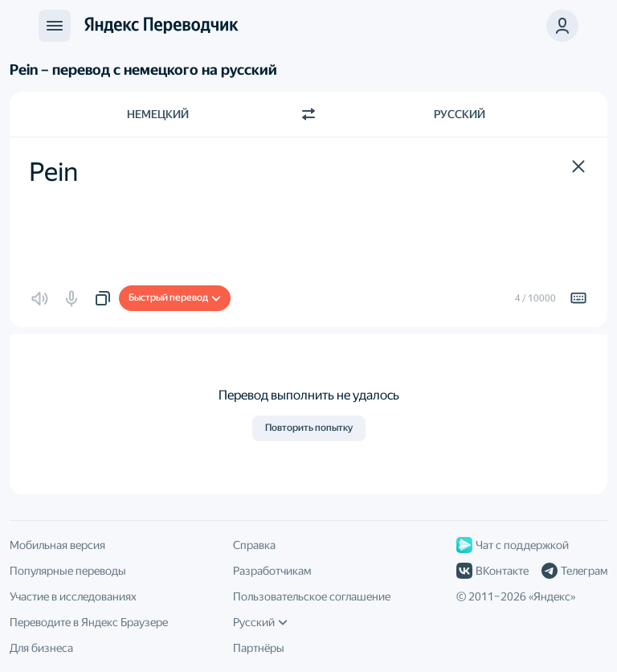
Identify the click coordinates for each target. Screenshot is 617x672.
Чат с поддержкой (513, 545)
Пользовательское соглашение (312, 596)
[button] (578, 166)
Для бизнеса (41, 648)
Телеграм (574, 571)
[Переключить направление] (308, 114)
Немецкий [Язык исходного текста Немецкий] (158, 114)
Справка (254, 545)
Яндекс (552, 596)
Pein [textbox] (53, 172)
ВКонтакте (492, 571)
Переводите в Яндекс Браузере (89, 622)
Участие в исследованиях (73, 596)
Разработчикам (272, 571)
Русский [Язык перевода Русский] (460, 114)
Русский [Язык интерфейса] (260, 622)
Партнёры (259, 648)
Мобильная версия (57, 545)
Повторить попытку (309, 428)
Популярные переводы (68, 571)
